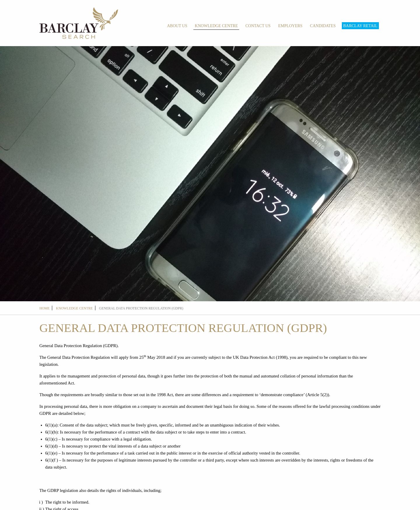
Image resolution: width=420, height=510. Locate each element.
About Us (177, 26)
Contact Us (258, 26)
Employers (290, 26)
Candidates (323, 26)
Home (44, 308)
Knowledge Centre (216, 26)
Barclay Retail (360, 26)
